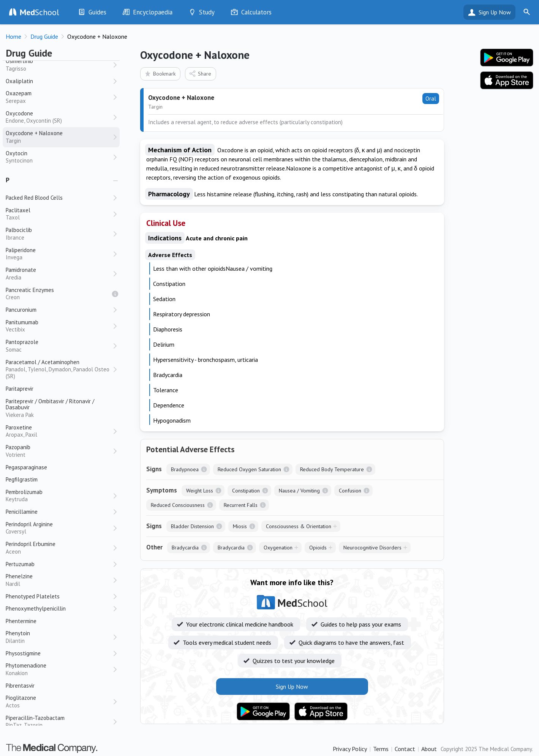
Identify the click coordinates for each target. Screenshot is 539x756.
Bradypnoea (185, 469)
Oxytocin (59, 157)
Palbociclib (59, 234)
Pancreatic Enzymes (59, 294)
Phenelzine (59, 580)
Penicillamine (22, 512)
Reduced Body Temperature (332, 469)
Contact (405, 749)
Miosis (240, 526)
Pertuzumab (20, 564)
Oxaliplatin (19, 81)
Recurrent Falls (241, 505)
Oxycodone (59, 117)
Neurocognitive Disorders (372, 548)
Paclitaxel (59, 214)
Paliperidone (59, 254)
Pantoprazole (59, 346)
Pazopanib (59, 451)
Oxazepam (59, 97)
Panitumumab (59, 326)
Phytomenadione (59, 669)
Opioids (318, 548)
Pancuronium (21, 310)
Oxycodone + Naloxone (59, 137)
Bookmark (160, 73)
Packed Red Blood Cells (34, 198)
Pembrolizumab (59, 496)
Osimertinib (59, 65)
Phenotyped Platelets (33, 596)
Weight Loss (200, 491)
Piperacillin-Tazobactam (59, 722)
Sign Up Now (495, 12)
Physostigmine (23, 653)
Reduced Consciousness (178, 505)
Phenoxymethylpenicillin (36, 608)
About (429, 749)
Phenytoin (59, 637)
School (40, 12)
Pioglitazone (59, 702)
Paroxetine (59, 431)
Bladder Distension (192, 526)
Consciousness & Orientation (299, 526)
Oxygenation (278, 548)
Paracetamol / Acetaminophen (59, 369)
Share (200, 73)
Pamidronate (59, 274)
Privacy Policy (350, 749)
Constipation (246, 491)
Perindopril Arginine (59, 528)
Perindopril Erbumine (59, 548)
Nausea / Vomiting (299, 491)
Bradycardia (185, 548)
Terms (381, 749)
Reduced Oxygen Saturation (249, 469)
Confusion (350, 491)
